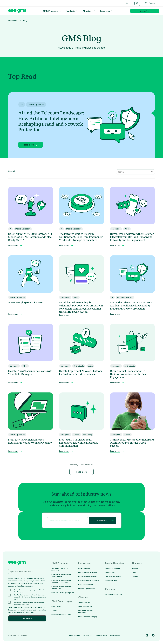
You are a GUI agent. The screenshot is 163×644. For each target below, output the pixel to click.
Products (72, 11)
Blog (25, 20)
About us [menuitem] (136, 568)
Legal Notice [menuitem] (115, 635)
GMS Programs (52, 11)
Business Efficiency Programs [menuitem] (63, 593)
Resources (106, 11)
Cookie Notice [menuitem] (102, 635)
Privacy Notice (36, 595)
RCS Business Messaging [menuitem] (88, 617)
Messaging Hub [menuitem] (111, 580)
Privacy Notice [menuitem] (75, 635)
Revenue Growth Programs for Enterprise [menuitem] (62, 575)
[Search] (137, 3)
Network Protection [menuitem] (113, 568)
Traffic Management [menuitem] (113, 576)
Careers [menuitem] (135, 576)
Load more (82, 472)
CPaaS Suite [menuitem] (56, 606)
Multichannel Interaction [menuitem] (87, 572)
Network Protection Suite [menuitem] (61, 615)
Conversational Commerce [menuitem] (89, 580)
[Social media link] (147, 635)
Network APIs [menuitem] (110, 572)
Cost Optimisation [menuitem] (86, 585)
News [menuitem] (134, 572)
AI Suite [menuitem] (54, 611)
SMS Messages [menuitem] (84, 602)
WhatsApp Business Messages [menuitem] (86, 612)
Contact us (145, 11)
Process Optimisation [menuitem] (87, 589)
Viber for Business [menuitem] (85, 606)
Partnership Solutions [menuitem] (113, 594)
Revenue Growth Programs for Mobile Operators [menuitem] (62, 581)
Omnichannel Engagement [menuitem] (88, 576)
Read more (31, 145)
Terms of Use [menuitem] (88, 635)
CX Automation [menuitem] (84, 568)
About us (89, 11)
